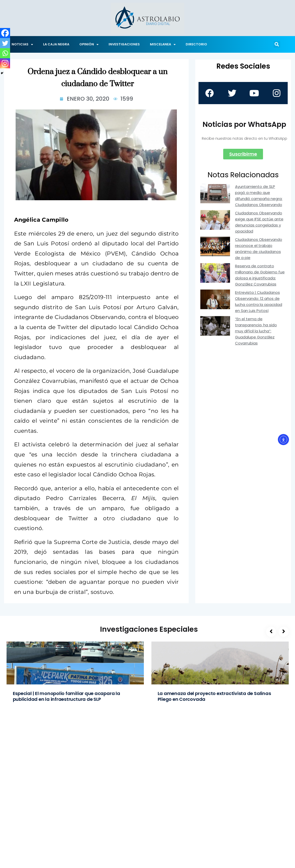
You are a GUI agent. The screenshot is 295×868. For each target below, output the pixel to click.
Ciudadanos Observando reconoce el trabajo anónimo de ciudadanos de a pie (259, 249)
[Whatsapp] (5, 53)
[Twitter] (5, 43)
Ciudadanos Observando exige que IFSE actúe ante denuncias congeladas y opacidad (259, 222)
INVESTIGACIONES (124, 44)
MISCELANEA (163, 45)
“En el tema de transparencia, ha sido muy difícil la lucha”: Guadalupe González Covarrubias (256, 331)
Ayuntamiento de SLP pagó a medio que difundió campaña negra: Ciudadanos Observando (259, 196)
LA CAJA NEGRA (56, 44)
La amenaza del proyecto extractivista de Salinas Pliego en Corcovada (214, 696)
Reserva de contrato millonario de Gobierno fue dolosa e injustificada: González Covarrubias (260, 275)
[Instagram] (5, 63)
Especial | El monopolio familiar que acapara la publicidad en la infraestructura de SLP (67, 696)
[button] (277, 44)
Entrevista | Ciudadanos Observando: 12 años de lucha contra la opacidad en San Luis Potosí (259, 301)
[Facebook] (5, 33)
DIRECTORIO (196, 44)
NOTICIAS (22, 45)
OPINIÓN (89, 45)
